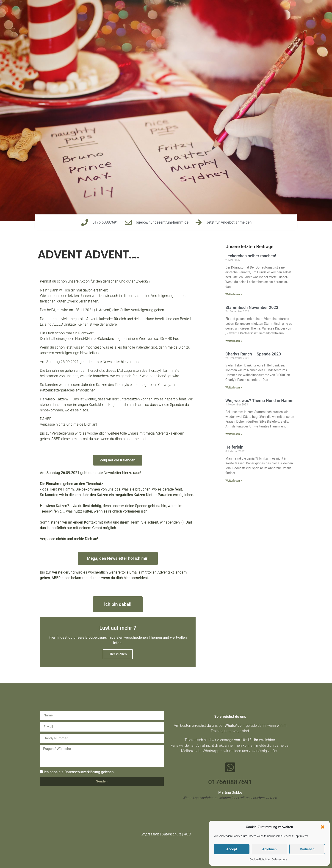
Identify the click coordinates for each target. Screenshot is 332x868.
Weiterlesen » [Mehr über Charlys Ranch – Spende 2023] (234, 388)
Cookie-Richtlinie (259, 860)
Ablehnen (269, 849)
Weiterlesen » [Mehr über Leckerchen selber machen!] (234, 294)
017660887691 (230, 782)
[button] (323, 827)
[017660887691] (230, 767)
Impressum (150, 834)
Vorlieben (307, 849)
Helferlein (234, 447)
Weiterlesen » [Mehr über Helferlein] (234, 481)
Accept (232, 849)
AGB (187, 834)
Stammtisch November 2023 (252, 307)
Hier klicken (118, 654)
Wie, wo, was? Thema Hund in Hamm (259, 401)
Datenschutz (279, 860)
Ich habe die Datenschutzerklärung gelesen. (79, 772)
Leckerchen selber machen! (251, 256)
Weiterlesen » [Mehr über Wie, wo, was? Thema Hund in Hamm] (234, 434)
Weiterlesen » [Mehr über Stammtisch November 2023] (234, 341)
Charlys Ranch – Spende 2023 (253, 354)
